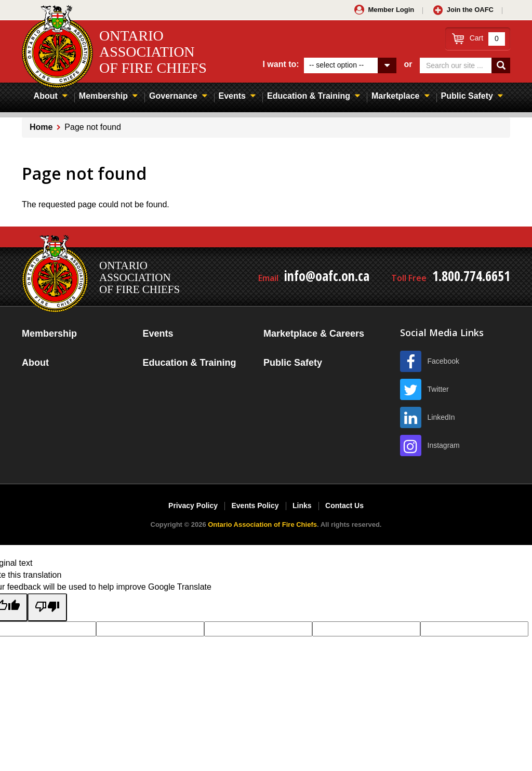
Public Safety (467, 96)
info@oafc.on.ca (327, 276)
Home (41, 127)
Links (302, 506)
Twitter (438, 389)
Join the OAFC (470, 10)
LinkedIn (441, 417)
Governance (173, 96)
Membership (103, 96)
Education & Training (309, 96)
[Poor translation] (47, 607)
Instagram (444, 445)
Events (232, 96)
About (46, 96)
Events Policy (255, 506)
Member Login (391, 10)
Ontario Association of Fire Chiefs (262, 524)
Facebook (443, 361)
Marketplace (396, 96)
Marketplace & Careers (314, 334)
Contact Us (344, 506)
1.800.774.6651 (471, 276)
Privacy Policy (193, 506)
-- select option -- (336, 65)
